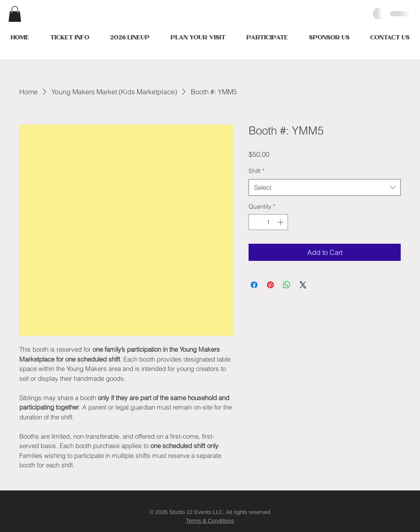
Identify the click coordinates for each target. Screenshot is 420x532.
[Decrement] (255, 222)
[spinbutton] (268, 222)
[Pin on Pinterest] (270, 285)
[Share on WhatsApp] (287, 285)
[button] (15, 14)
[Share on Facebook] (254, 285)
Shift (256, 171)
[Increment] (281, 222)
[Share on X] (303, 285)
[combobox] (325, 187)
